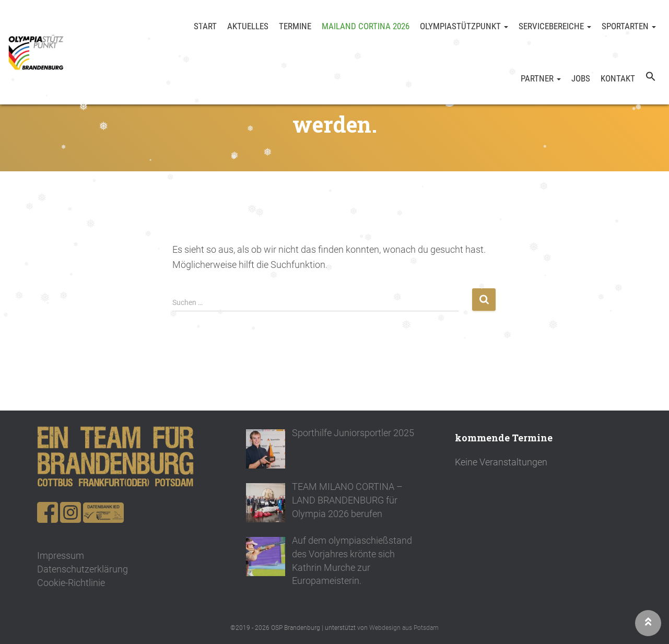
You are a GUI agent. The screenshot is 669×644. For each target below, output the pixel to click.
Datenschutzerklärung (83, 569)
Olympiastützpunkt (464, 26)
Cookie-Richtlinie (71, 583)
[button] (651, 78)
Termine (295, 26)
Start (205, 26)
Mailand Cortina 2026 (366, 26)
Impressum (61, 555)
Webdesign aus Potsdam (404, 628)
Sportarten (629, 26)
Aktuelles (248, 26)
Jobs (581, 78)
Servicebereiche (555, 26)
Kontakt (618, 78)
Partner (541, 78)
